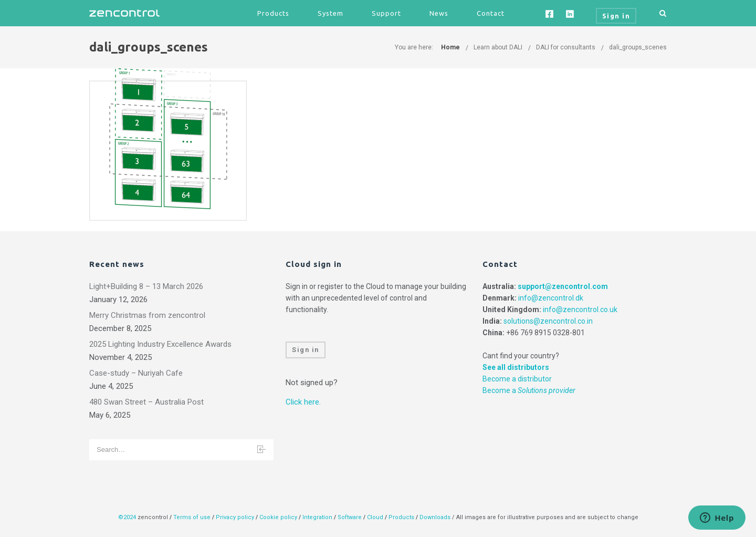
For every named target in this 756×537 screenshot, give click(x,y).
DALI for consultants (566, 47)
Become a (529, 390)
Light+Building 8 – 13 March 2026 (146, 286)
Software (350, 517)
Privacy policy (235, 517)
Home (450, 47)
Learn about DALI (498, 47)
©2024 (127, 517)
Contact (491, 13)
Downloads (435, 517)
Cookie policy (278, 517)
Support (386, 13)
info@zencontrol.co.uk (580, 309)
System (330, 13)
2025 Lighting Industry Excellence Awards (160, 344)
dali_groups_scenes (638, 47)
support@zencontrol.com (563, 286)
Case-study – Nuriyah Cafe (136, 373)
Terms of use (192, 517)
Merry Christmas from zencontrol (147, 315)
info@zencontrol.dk (551, 298)
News (439, 13)
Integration (317, 517)
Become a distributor (517, 379)
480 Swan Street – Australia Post (146, 402)
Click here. (303, 402)
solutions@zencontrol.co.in (548, 321)
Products (273, 13)
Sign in (306, 350)
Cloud (376, 517)
